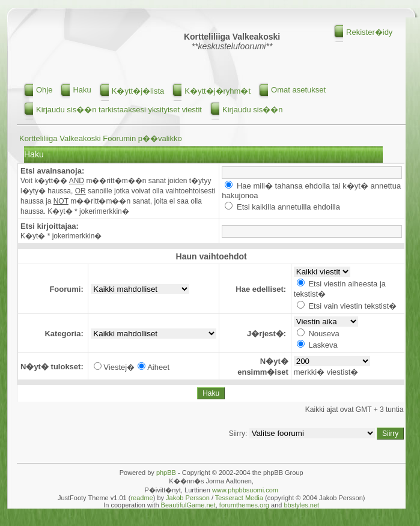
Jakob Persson (188, 498)
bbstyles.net (301, 505)
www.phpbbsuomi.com (245, 490)
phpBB (166, 473)
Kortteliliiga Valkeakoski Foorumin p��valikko (101, 138)
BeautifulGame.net (188, 505)
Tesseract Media (239, 498)
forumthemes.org (244, 505)
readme (142, 498)
